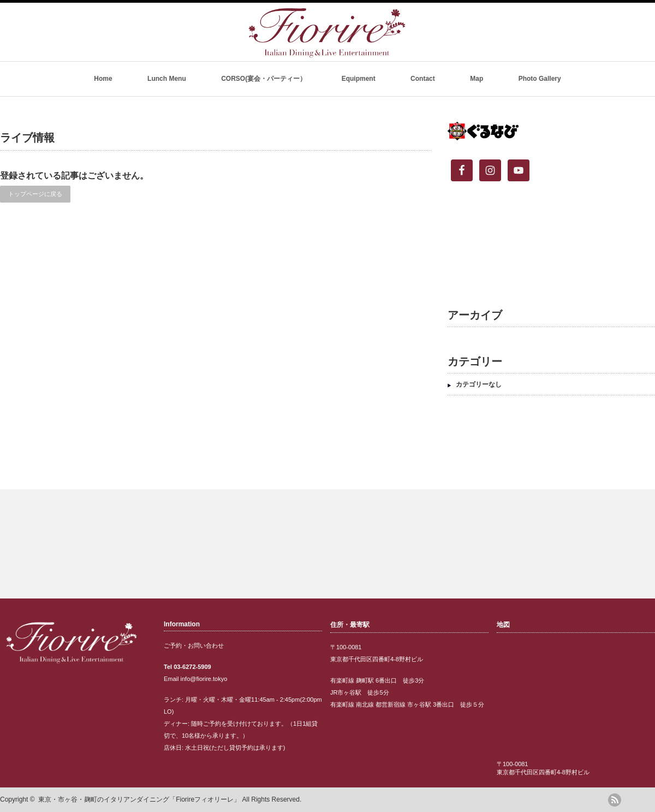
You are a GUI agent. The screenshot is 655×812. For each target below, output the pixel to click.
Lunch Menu (167, 79)
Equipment (359, 79)
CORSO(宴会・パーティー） (264, 79)
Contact (423, 79)
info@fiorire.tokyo (204, 679)
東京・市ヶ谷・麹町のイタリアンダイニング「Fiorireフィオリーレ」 (139, 799)
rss (615, 800)
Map (477, 79)
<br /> (546, 248)
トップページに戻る (35, 194)
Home (103, 79)
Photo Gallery (540, 79)
